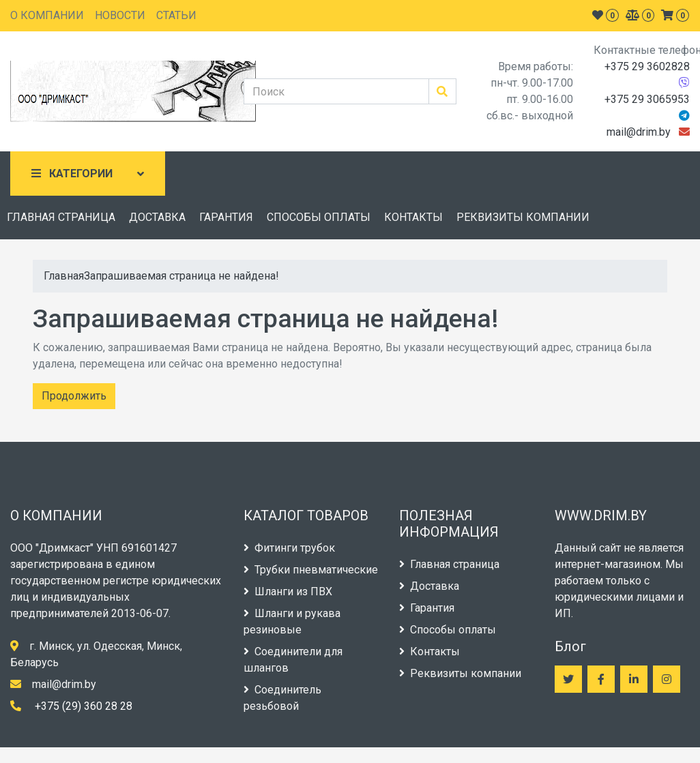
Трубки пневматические (311, 570)
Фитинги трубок (289, 548)
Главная (64, 276)
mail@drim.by (639, 132)
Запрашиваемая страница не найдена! (181, 276)
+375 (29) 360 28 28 (84, 706)
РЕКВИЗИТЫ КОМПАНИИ (523, 217)
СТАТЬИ (176, 15)
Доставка (429, 586)
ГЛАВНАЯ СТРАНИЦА (61, 217)
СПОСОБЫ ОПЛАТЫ (319, 217)
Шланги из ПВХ (288, 592)
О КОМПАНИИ (47, 15)
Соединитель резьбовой (282, 698)
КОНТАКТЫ (413, 217)
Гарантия (427, 608)
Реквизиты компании (460, 673)
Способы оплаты (448, 630)
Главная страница (449, 564)
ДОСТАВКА (157, 217)
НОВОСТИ (120, 15)
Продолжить (74, 396)
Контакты (429, 652)
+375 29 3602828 (647, 66)
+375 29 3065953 (647, 99)
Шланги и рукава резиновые (292, 622)
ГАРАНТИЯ (226, 217)
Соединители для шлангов (293, 660)
